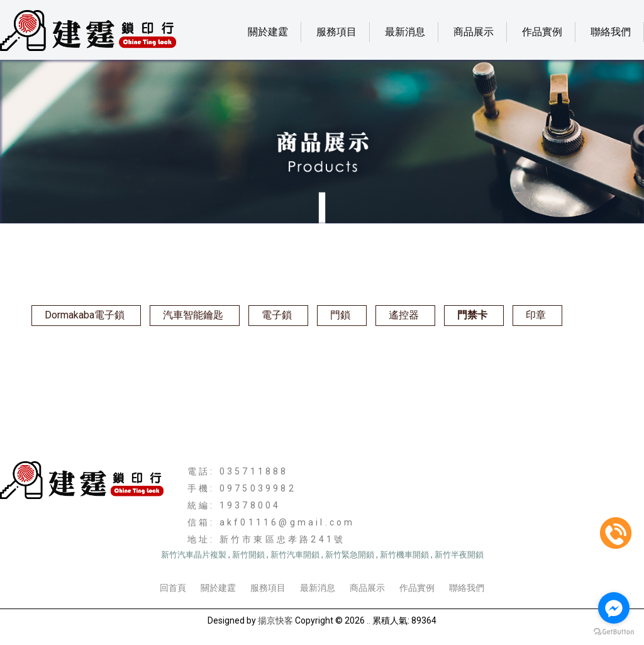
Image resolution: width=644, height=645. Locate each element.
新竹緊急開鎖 (350, 555)
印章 (536, 315)
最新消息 (405, 32)
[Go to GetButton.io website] (614, 632)
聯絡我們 (611, 32)
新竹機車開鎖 (404, 555)
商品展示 (474, 32)
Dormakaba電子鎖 (85, 315)
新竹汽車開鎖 (295, 555)
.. (369, 620)
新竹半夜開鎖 (459, 555)
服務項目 (336, 32)
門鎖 (340, 315)
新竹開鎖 (248, 555)
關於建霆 (268, 32)
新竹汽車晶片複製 (194, 555)
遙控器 (404, 315)
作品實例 (542, 32)
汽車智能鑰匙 (193, 315)
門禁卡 (472, 315)
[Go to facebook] (614, 608)
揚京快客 (275, 620)
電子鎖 (277, 315)
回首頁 (173, 588)
